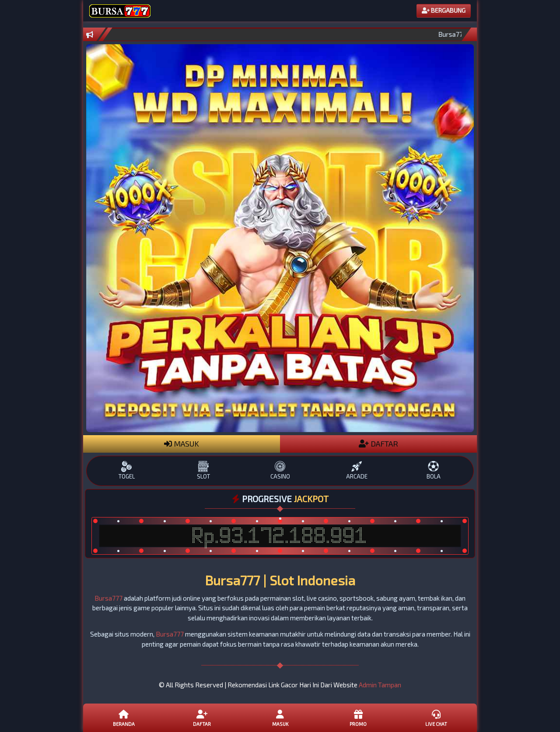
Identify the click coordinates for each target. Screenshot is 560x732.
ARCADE (357, 470)
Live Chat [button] (436, 718)
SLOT (203, 470)
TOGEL (127, 470)
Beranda (124, 718)
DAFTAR (378, 443)
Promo (358, 718)
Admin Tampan (380, 685)
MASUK (182, 443)
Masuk (280, 718)
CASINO (280, 470)
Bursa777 (108, 598)
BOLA (433, 470)
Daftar (202, 718)
